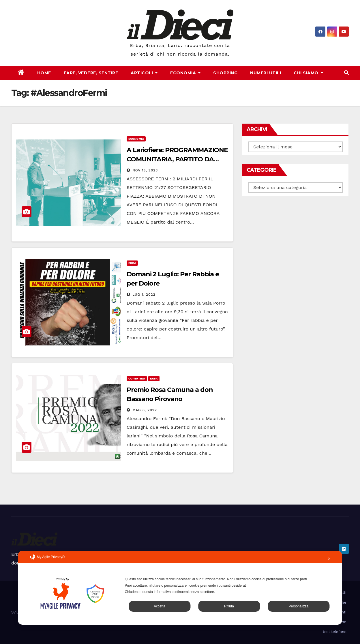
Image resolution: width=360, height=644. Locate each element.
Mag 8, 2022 (145, 410)
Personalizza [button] (299, 606)
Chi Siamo (308, 73)
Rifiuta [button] (229, 606)
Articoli (144, 73)
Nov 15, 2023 (145, 170)
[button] (346, 73)
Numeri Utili (266, 73)
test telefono (335, 632)
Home (44, 73)
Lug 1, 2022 (144, 294)
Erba (132, 263)
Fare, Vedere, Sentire (91, 73)
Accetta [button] (160, 606)
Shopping (225, 73)
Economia (185, 73)
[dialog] (180, 588)
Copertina (137, 378)
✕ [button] (329, 559)
